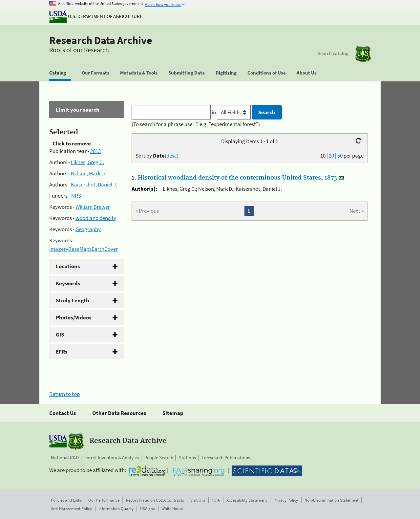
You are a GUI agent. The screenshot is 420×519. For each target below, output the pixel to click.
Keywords (68, 283)
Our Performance (104, 500)
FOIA (216, 500)
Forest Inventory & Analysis (112, 457)
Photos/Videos (74, 317)
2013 (95, 151)
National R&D (65, 457)
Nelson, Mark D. (88, 173)
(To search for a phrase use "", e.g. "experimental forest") (196, 124)
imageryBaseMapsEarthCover (84, 249)
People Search (159, 457)
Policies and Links (66, 500)
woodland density (96, 218)
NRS (76, 196)
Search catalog (333, 53)
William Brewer (93, 207)
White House (172, 509)
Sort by (157, 156)
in (232, 112)
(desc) (172, 156)
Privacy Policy (286, 500)
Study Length (73, 300)
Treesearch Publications (226, 457)
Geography (88, 229)
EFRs (62, 352)
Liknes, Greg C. (87, 162)
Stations (187, 457)
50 (340, 156)
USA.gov (147, 509)
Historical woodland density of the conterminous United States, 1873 (237, 178)
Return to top (64, 394)
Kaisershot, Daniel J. (94, 184)
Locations (68, 266)
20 (331, 156)
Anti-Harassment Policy (71, 509)
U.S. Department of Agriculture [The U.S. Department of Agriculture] (96, 16)
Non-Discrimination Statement (331, 500)
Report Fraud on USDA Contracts (155, 500)
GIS (60, 335)
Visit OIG (198, 500)
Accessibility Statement (247, 500)
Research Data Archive (101, 40)
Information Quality (116, 509)
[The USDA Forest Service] (363, 54)
